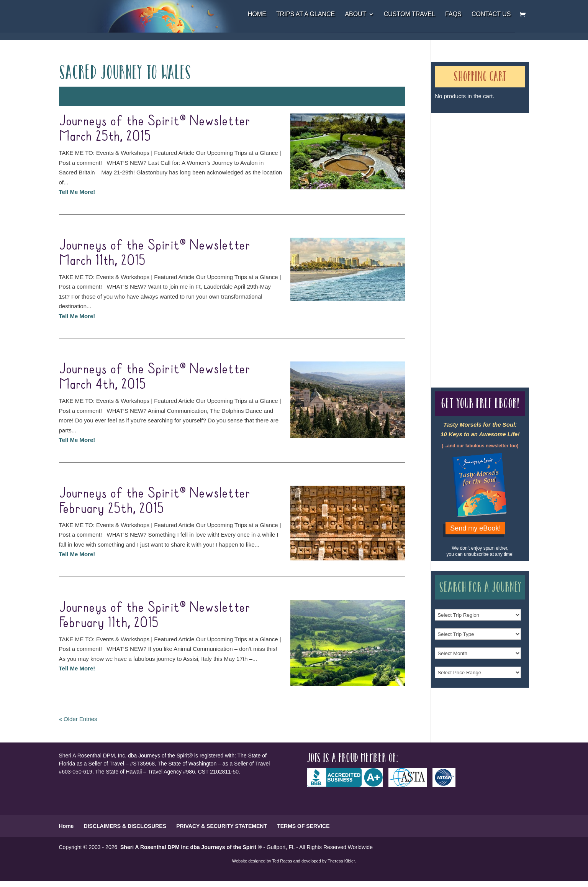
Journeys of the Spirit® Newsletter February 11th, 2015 (155, 615)
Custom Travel (409, 14)
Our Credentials (451, 236)
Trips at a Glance (305, 14)
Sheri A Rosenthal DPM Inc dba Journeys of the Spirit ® (191, 847)
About (355, 14)
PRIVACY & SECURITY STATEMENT (222, 826)
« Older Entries (78, 719)
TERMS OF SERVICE (303, 826)
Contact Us (491, 14)
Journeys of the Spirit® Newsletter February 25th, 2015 (155, 501)
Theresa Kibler (341, 861)
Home (257, 14)
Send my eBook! (475, 528)
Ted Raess (282, 861)
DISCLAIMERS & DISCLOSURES (125, 826)
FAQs (453, 14)
